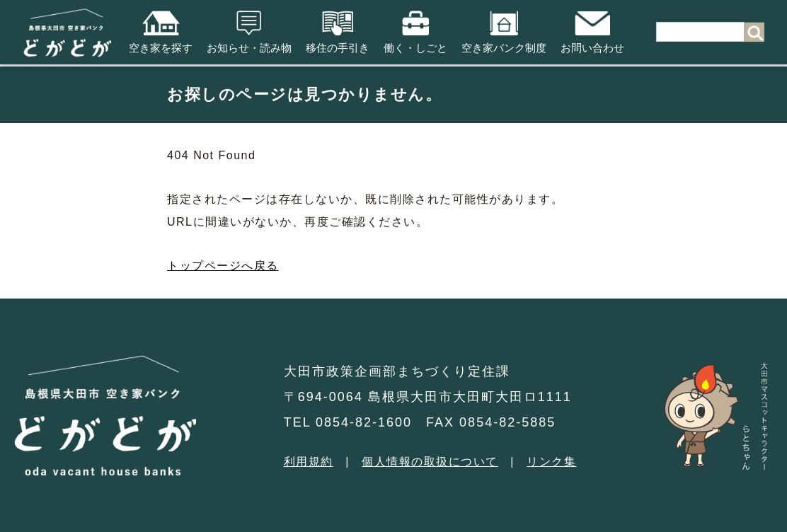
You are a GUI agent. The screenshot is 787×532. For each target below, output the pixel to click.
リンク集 (551, 462)
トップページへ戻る (223, 266)
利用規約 (309, 462)
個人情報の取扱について (430, 462)
